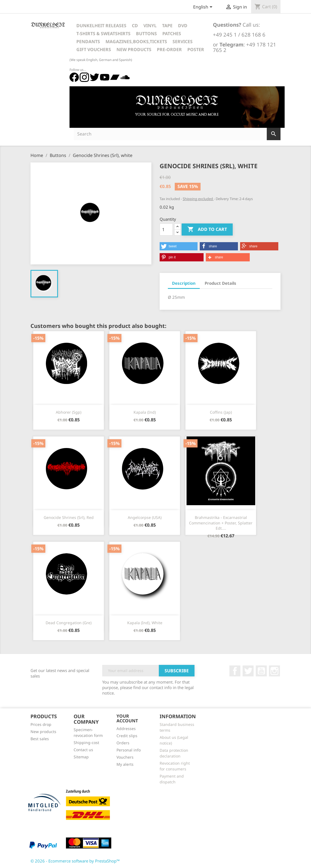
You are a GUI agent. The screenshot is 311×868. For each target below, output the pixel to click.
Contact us (83, 750)
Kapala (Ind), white (145, 623)
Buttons (146, 34)
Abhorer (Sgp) (69, 412)
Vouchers (125, 757)
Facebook (235, 671)
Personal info (129, 750)
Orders (123, 743)
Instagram (274, 671)
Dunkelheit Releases (101, 26)
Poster (196, 49)
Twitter (248, 671)
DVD (183, 26)
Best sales (40, 739)
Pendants (88, 42)
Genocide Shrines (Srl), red (69, 517)
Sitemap (81, 757)
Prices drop (41, 724)
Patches (172, 34)
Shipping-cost (86, 743)
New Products (134, 49)
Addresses (126, 729)
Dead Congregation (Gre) (69, 623)
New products (43, 732)
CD (135, 26)
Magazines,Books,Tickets (136, 42)
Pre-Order (169, 49)
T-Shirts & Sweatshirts (103, 34)
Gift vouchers (94, 49)
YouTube (261, 671)
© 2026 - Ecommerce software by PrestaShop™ (75, 861)
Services (183, 42)
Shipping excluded (198, 199)
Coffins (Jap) (221, 412)
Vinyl (150, 26)
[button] (179, 246)
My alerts (125, 764)
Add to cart (207, 230)
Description (184, 283)
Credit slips (127, 736)
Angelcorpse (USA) (145, 517)
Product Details (220, 283)
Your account (127, 718)
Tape (167, 26)
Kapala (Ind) (145, 412)
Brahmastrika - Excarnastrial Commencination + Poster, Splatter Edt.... (221, 523)
